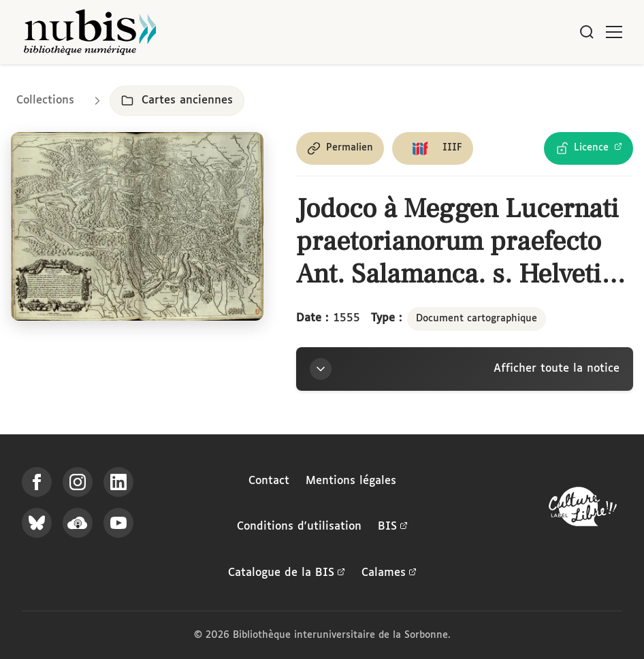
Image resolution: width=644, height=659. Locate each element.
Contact (269, 481)
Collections (45, 100)
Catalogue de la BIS (287, 573)
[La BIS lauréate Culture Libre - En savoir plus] (583, 510)
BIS (393, 527)
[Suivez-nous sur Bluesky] (37, 523)
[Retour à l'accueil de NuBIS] (90, 32)
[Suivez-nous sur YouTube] (118, 523)
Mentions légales (351, 481)
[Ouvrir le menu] (614, 32)
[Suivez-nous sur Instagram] (78, 482)
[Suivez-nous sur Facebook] (37, 482)
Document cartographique (477, 319)
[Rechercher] (587, 32)
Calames (389, 573)
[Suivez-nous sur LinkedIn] (118, 482)
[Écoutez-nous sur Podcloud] (78, 523)
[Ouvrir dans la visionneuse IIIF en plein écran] (137, 226)
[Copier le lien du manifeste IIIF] (433, 148)
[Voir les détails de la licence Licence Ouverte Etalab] (589, 148)
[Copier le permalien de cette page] (340, 148)
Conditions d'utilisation (299, 527)
